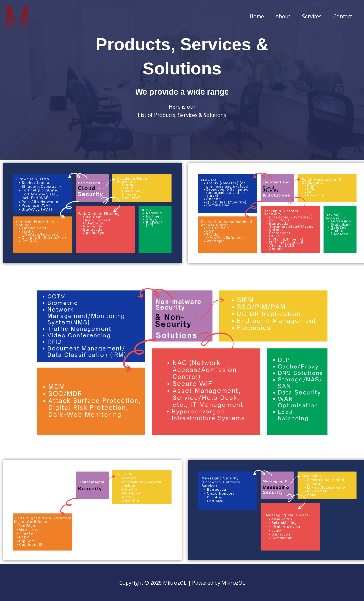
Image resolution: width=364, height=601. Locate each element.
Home (262, 16)
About (287, 16)
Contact (343, 16)
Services (314, 16)
